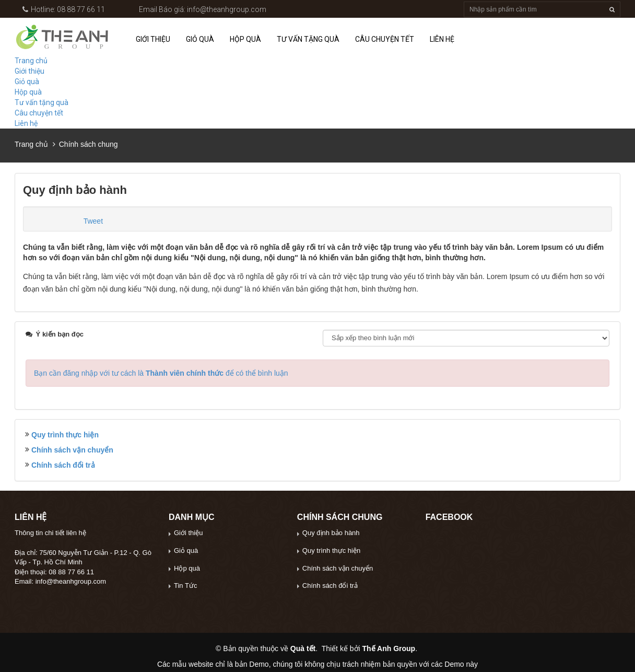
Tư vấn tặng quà (308, 39)
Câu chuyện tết (385, 39)
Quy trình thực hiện (65, 435)
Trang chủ (31, 61)
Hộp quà (245, 39)
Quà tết (303, 648)
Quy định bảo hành (331, 533)
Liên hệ (442, 39)
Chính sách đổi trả (63, 465)
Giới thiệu (153, 39)
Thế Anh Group (389, 648)
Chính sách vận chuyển (72, 450)
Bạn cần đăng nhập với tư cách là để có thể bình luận (161, 373)
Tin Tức (185, 586)
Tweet (93, 221)
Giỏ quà (200, 39)
